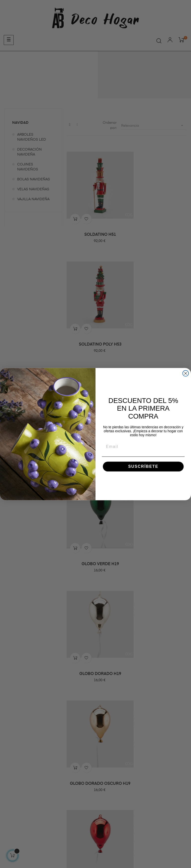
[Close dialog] (186, 373)
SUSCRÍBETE (143, 466)
